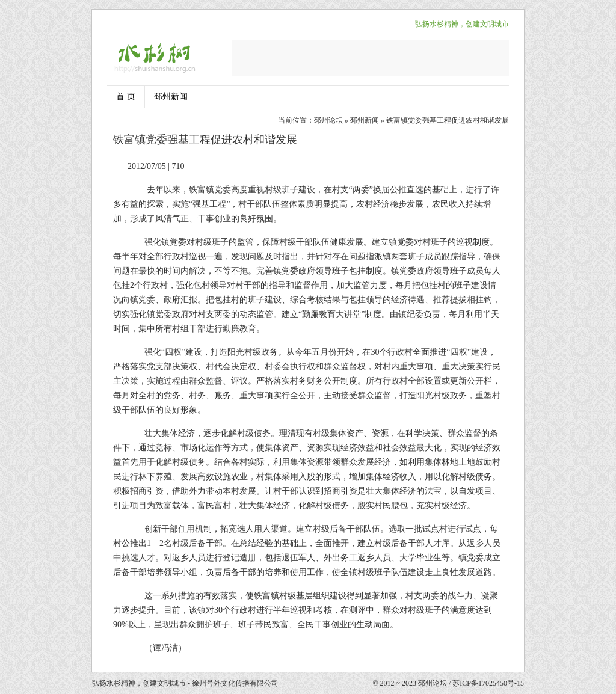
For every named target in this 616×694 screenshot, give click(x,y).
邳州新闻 (171, 97)
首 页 (126, 97)
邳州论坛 (328, 120)
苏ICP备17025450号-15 (488, 683)
